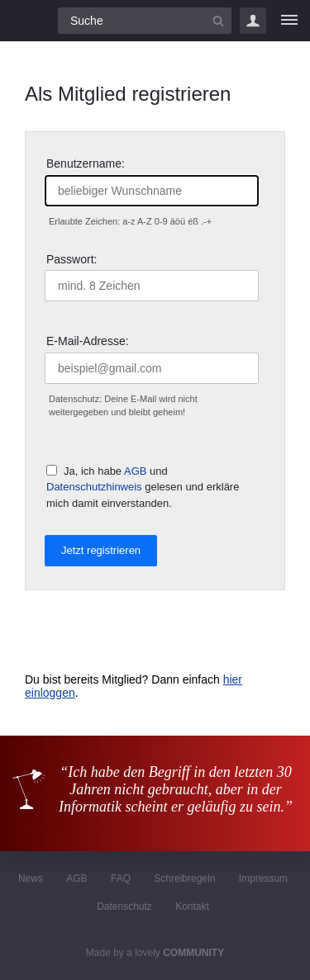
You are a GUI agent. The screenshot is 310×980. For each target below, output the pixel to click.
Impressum (263, 878)
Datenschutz (124, 907)
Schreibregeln (184, 878)
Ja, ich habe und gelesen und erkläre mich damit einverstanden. (143, 487)
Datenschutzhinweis (94, 487)
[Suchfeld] (145, 21)
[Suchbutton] (218, 21)
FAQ (121, 878)
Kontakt (192, 907)
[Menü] (289, 21)
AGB (135, 471)
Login (253, 21)
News (31, 878)
